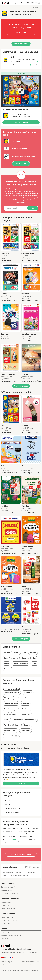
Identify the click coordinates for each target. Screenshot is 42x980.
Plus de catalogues (21, 386)
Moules (7, 720)
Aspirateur (25, 703)
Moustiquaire (9, 709)
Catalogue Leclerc (7, 905)
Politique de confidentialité (30, 962)
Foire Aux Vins (22, 698)
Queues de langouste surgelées (25, 720)
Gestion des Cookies (28, 965)
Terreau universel (11, 730)
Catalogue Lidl (6, 902)
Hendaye (33, 653)
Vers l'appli (21, 32)
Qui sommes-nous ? (8, 887)
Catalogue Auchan (7, 917)
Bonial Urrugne (8, 872)
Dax (24, 653)
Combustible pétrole (12, 693)
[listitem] (11, 242)
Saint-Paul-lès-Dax (29, 658)
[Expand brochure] (21, 91)
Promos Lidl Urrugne (21, 44)
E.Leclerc (7, 800)
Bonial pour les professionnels (11, 936)
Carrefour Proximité (11, 808)
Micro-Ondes (25, 730)
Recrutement (5, 939)
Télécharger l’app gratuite (10, 893)
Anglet (17, 653)
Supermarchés (30, 872)
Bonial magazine (6, 890)
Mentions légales (7, 962)
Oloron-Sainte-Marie (20, 663)
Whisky (15, 714)
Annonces (37, 7)
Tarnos (7, 663)
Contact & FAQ (6, 933)
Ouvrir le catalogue (21, 122)
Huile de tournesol (11, 703)
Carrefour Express (11, 812)
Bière (6, 714)
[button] (21, 99)
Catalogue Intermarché (9, 920)
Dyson (20, 736)
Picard (6, 804)
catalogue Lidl (14, 839)
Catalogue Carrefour (8, 908)
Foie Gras (8, 725)
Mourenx (7, 669)
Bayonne (7, 653)
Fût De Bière (26, 714)
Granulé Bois (28, 693)
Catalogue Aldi (6, 924)
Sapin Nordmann (24, 709)
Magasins (19, 872)
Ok (33, 208)
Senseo (18, 725)
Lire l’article (21, 783)
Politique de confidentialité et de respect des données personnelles (22, 200)
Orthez (34, 663)
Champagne (8, 698)
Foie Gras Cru (9, 736)
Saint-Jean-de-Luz (11, 658)
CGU (3, 965)
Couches (27, 725)
